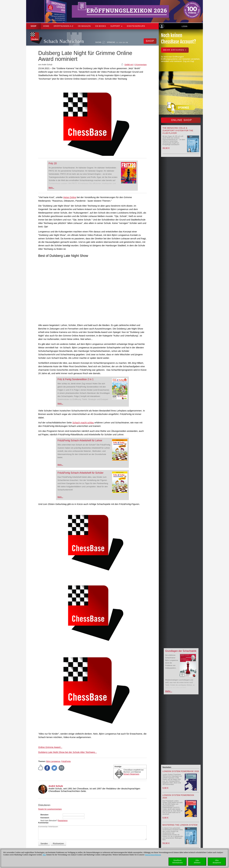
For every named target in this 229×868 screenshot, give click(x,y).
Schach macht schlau (83, 423)
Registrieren (63, 821)
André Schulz (56, 786)
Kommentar (43, 823)
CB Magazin (84, 26)
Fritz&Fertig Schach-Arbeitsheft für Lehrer (80, 440)
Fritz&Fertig (66, 761)
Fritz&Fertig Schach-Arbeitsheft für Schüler (81, 473)
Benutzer (44, 815)
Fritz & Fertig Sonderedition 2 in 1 (76, 379)
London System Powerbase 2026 (181, 771)
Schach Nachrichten (64, 41)
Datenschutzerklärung (153, 855)
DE (117, 42)
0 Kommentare (141, 65)
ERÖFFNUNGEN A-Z (64, 26)
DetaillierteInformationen (178, 861)
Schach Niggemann (131, 774)
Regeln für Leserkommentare (50, 809)
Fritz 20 (53, 163)
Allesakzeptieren (217, 861)
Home (46, 26)
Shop (34, 26)
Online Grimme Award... (50, 747)
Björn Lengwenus (53, 761)
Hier (44, 855)
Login (184, 26)
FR (127, 42)
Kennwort (45, 818)
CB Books (101, 26)
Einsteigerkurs (136, 26)
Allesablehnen (197, 861)
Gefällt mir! (129, 65)
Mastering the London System (180, 825)
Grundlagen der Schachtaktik (181, 651)
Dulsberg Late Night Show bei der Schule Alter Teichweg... (67, 752)
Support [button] (116, 26)
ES (124, 42)
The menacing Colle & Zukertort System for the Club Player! (178, 131)
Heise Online (70, 197)
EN (121, 42)
